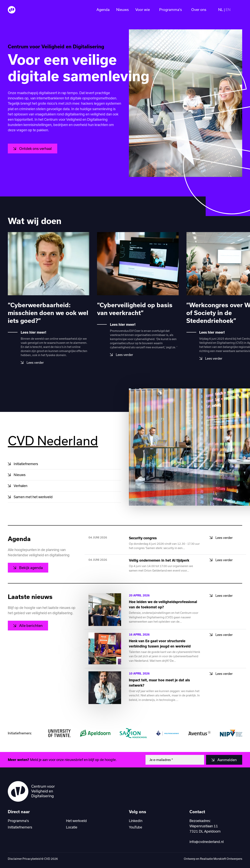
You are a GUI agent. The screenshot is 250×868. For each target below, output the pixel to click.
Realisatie (207, 859)
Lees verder (35, 362)
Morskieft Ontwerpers (228, 859)
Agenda (103, 10)
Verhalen (20, 486)
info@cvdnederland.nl (207, 842)
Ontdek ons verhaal (35, 149)
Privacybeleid (32, 859)
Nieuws (122, 10)
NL (221, 10)
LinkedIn (136, 821)
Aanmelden (227, 760)
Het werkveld (76, 821)
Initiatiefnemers (25, 464)
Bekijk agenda (31, 568)
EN (228, 10)
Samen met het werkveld (33, 497)
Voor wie (143, 10)
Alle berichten (30, 626)
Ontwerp (190, 859)
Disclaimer (15, 859)
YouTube (136, 827)
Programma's (171, 10)
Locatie (72, 827)
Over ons (199, 10)
